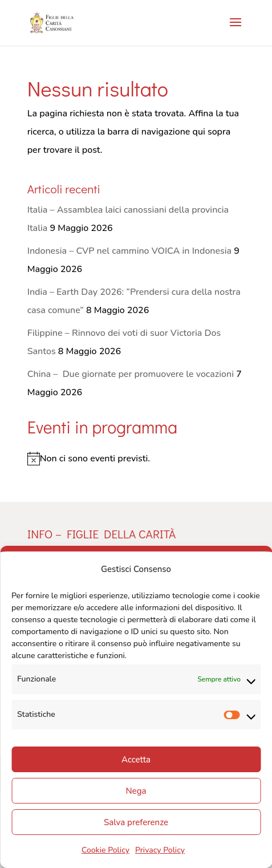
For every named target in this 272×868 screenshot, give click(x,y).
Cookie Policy (105, 850)
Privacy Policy (160, 850)
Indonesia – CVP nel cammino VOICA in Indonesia (129, 251)
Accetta (136, 760)
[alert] (136, 459)
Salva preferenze (136, 822)
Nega (136, 791)
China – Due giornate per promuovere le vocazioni (131, 374)
